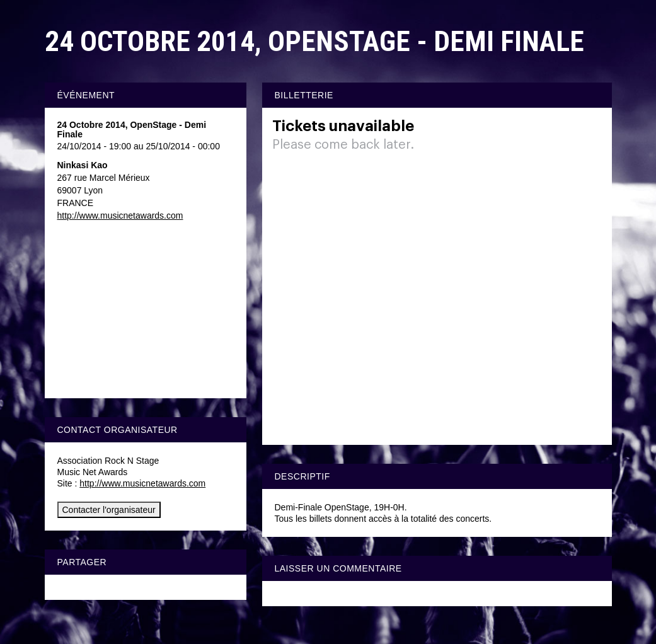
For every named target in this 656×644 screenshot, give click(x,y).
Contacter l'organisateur (109, 510)
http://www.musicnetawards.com (120, 216)
